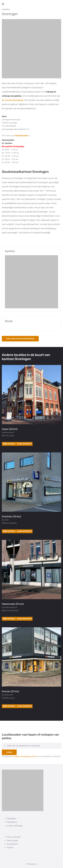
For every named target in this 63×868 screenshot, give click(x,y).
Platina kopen (12, 841)
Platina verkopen (14, 837)
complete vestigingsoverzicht (25, 756)
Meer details (9, 444)
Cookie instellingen (15, 826)
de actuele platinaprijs (13, 100)
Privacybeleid (12, 844)
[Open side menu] (3, 4)
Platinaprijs (11, 819)
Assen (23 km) (10, 429)
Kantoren (6, 9)
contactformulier (21, 136)
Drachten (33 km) (11, 516)
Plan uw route (24, 444)
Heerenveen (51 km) (13, 604)
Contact (10, 848)
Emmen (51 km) (10, 691)
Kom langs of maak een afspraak (20, 339)
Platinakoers (12, 822)
